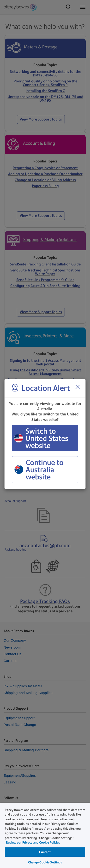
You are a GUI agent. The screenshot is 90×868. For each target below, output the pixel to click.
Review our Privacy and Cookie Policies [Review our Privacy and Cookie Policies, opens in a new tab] (33, 842)
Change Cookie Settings (45, 862)
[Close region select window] (78, 387)
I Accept (45, 852)
